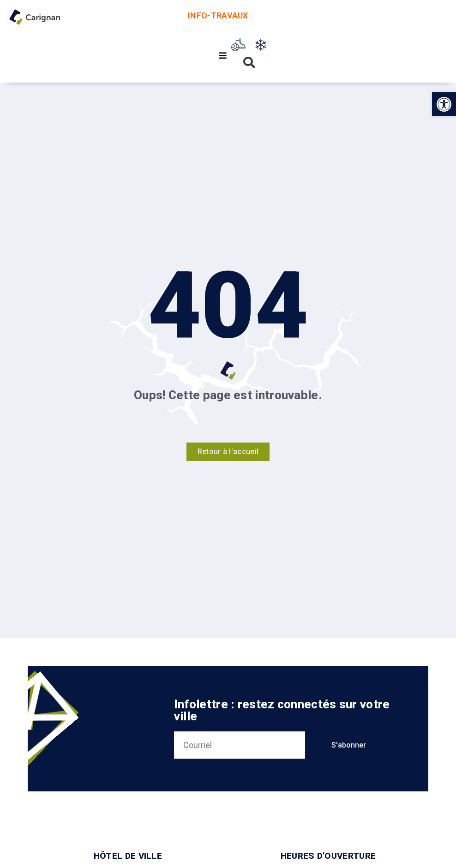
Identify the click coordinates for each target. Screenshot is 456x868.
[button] (444, 104)
